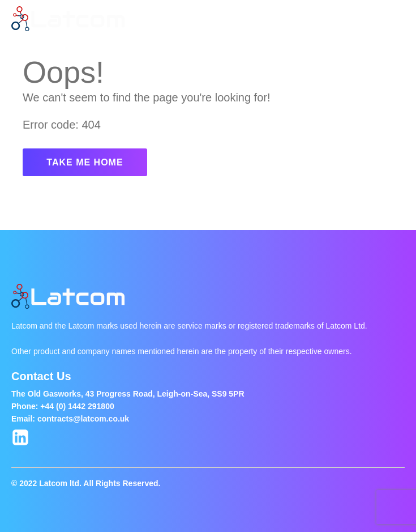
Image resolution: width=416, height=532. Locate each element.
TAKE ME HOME (85, 162)
